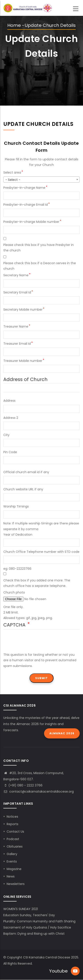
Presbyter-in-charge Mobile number (31, 222)
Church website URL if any (23, 489)
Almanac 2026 (62, 733)
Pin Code (10, 452)
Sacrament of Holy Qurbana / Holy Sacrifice (37, 927)
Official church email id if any (26, 472)
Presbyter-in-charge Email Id (26, 205)
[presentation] (37, 643)
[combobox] (41, 180)
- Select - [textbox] (13, 180)
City (6, 435)
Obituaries (15, 846)
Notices (12, 817)
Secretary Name (16, 275)
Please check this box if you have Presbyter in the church (39, 248)
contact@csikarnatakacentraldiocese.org (39, 791)
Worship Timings (16, 506)
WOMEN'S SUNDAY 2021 (21, 909)
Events (12, 861)
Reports (13, 824)
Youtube (58, 971)
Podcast (13, 839)
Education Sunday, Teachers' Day (29, 915)
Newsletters (16, 884)
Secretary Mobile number (23, 310)
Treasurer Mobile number (23, 361)
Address (9, 401)
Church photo (14, 592)
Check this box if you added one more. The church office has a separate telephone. (37, 583)
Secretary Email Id (17, 292)
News (11, 876)
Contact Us (15, 832)
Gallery (12, 854)
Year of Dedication (18, 535)
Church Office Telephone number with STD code (41, 552)
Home (14, 25)
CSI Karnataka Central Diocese (47, 957)
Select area (12, 172)
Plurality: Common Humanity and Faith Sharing (39, 921)
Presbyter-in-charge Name (24, 188)
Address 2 (11, 418)
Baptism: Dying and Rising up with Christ (34, 934)
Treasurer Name (16, 326)
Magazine (14, 869)
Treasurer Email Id (17, 344)
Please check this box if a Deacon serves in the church (40, 266)
